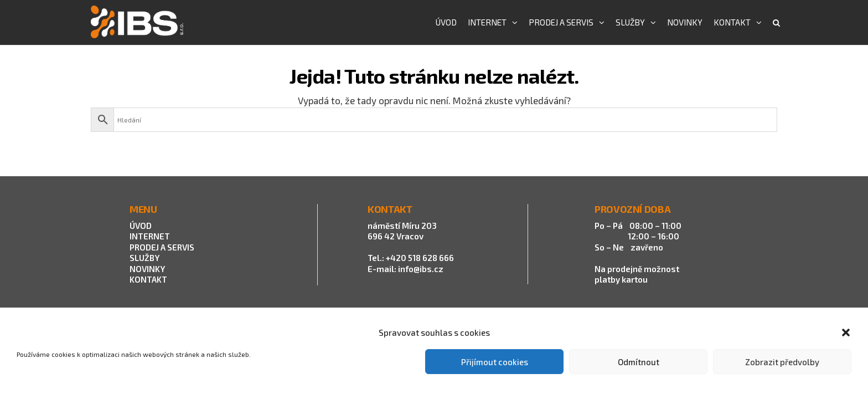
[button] (846, 332)
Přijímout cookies (495, 362)
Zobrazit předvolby (782, 362)
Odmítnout (639, 362)
